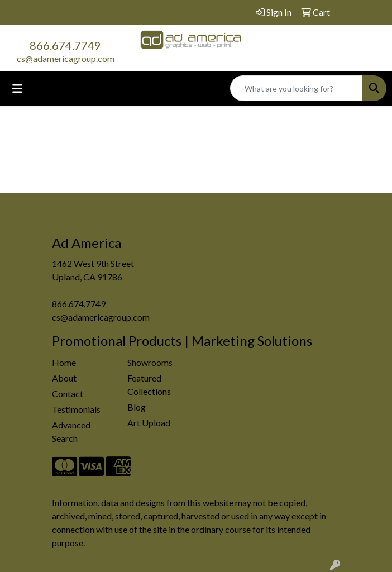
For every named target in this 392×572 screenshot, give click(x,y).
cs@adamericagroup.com (66, 58)
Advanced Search (71, 432)
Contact (68, 394)
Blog (137, 407)
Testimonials (76, 409)
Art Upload (149, 423)
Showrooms (150, 362)
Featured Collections (149, 385)
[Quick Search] (297, 88)
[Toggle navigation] (17, 89)
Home (64, 362)
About (64, 378)
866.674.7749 (65, 45)
